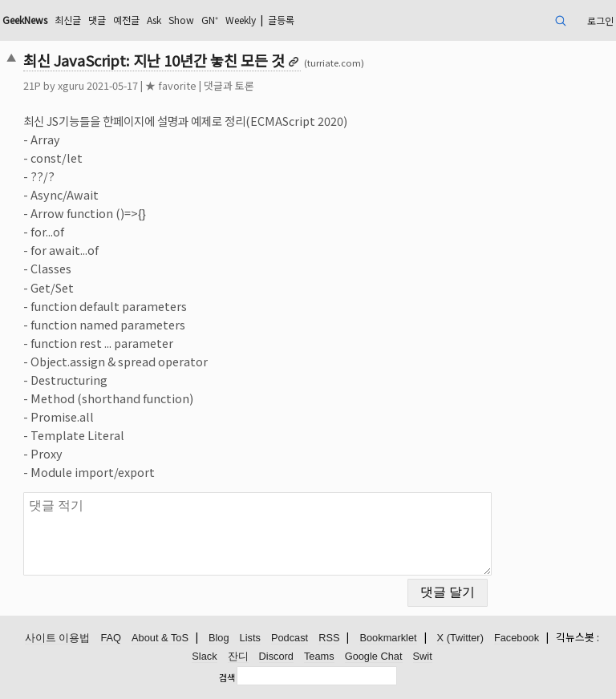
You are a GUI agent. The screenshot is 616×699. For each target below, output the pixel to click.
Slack (204, 656)
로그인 (600, 20)
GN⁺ (210, 20)
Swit (423, 656)
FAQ (111, 638)
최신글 (68, 20)
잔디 (238, 656)
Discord (276, 656)
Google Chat (374, 656)
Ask (154, 20)
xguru (71, 85)
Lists (250, 638)
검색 (227, 677)
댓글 (97, 20)
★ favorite (171, 85)
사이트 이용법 (58, 638)
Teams (319, 656)
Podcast (290, 638)
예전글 (126, 20)
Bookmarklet (388, 638)
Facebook (517, 638)
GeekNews (25, 20)
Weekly (241, 20)
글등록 (281, 20)
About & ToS (160, 638)
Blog (219, 638)
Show (181, 20)
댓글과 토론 (229, 85)
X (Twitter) (460, 638)
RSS (329, 638)
